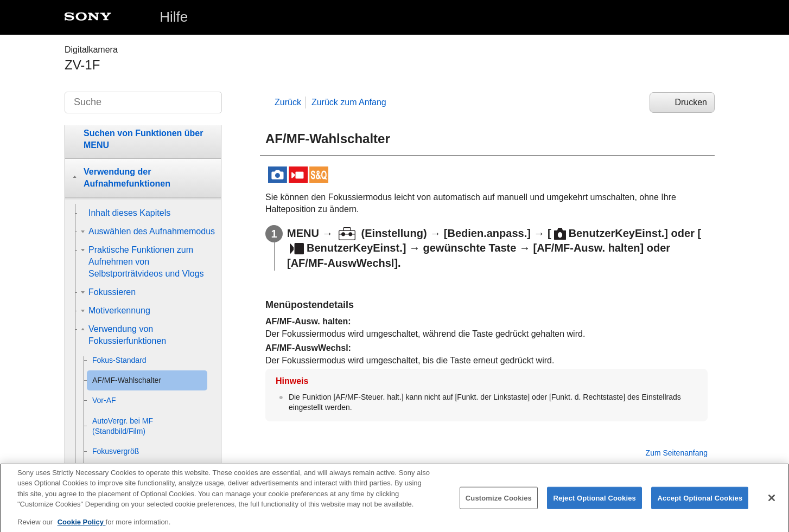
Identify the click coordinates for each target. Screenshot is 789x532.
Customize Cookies (499, 505)
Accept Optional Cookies (700, 505)
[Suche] (143, 102)
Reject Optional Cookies (594, 505)
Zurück (288, 102)
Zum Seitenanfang (677, 453)
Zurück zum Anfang (349, 102)
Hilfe (174, 17)
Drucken (691, 102)
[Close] (772, 505)
